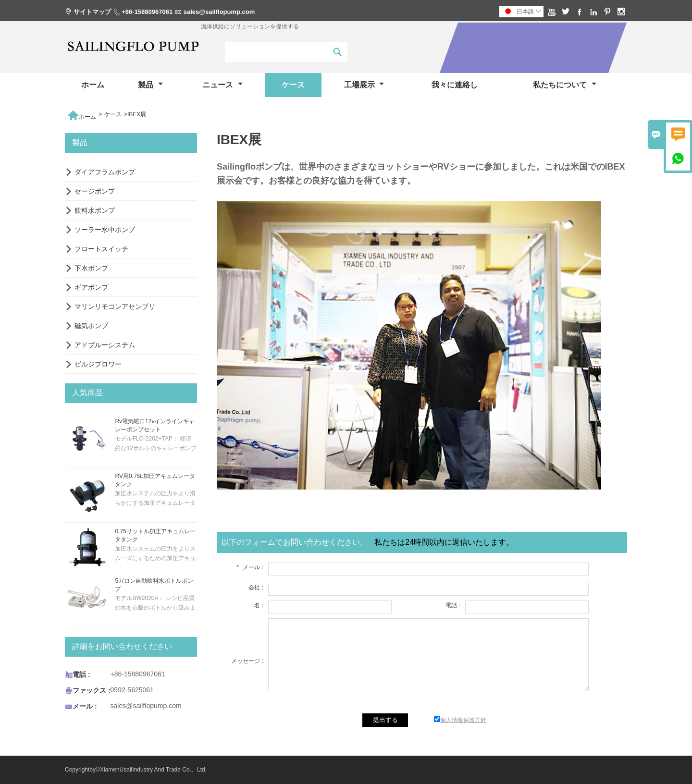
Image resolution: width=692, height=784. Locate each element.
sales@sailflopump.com (219, 12)
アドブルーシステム (105, 345)
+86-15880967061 (147, 12)
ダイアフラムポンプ (105, 172)
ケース (293, 85)
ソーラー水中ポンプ (105, 230)
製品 (150, 85)
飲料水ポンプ (95, 210)
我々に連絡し (455, 85)
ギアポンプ (91, 287)
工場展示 (364, 85)
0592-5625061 (132, 690)
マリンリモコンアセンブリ (115, 306)
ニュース (222, 85)
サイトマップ (92, 12)
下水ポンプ (91, 268)
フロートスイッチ (101, 249)
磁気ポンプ (91, 326)
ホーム (93, 85)
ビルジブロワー (98, 364)
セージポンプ (95, 191)
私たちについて (564, 85)
